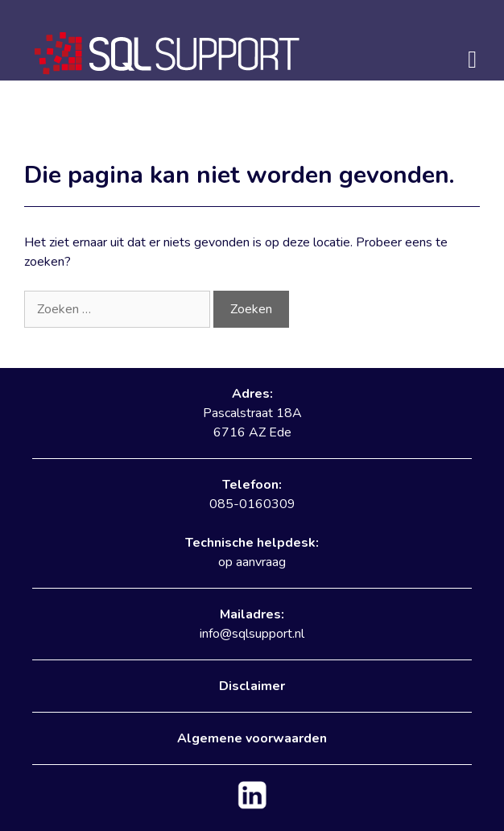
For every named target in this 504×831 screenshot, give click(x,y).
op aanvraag (252, 562)
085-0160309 (252, 504)
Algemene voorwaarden (252, 738)
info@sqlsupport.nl (252, 634)
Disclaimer (252, 686)
